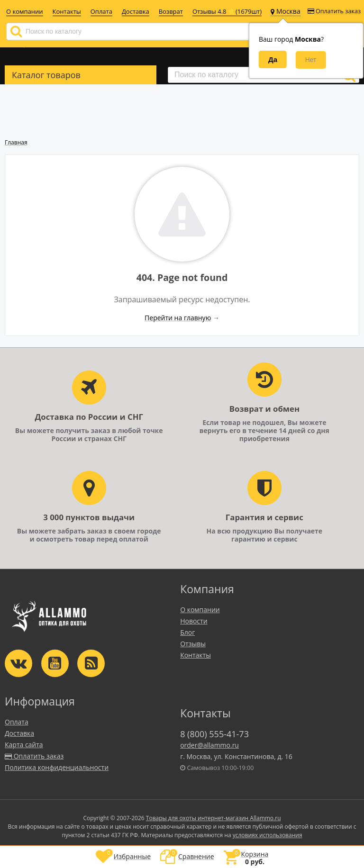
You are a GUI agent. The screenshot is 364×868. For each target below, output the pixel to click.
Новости (194, 621)
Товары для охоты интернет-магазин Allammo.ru (214, 818)
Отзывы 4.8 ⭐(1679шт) (227, 11)
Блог (187, 632)
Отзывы (193, 644)
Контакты (67, 11)
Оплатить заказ (334, 11)
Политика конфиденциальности (57, 767)
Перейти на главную (178, 318)
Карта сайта (24, 745)
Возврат (171, 11)
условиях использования (268, 835)
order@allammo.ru (209, 745)
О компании (25, 11)
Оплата (101, 11)
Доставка (136, 11)
